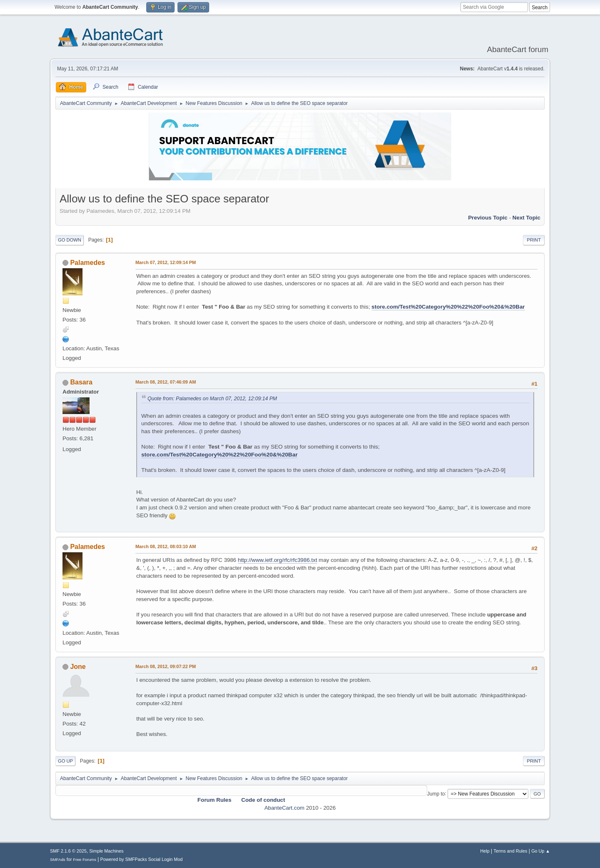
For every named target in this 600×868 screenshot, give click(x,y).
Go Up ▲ (541, 851)
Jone (78, 667)
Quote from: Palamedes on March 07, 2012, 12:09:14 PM (212, 399)
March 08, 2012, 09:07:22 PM (166, 666)
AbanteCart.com (284, 808)
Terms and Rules (511, 851)
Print (534, 240)
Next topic (526, 218)
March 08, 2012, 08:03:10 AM (166, 546)
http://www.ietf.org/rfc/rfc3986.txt (277, 560)
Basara (81, 382)
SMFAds (58, 859)
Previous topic (488, 218)
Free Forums (85, 859)
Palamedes (87, 263)
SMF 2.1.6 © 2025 (68, 851)
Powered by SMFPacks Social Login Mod (142, 859)
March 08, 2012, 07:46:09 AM (166, 382)
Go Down (70, 240)
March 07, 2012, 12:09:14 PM (166, 262)
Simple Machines (106, 851)
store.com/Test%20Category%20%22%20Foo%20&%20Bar (448, 307)
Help (485, 851)
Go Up (65, 761)
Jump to (436, 793)
